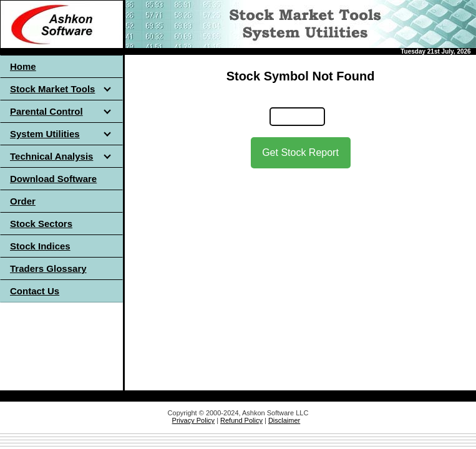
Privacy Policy (193, 420)
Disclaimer (284, 420)
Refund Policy (241, 420)
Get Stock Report (300, 152)
